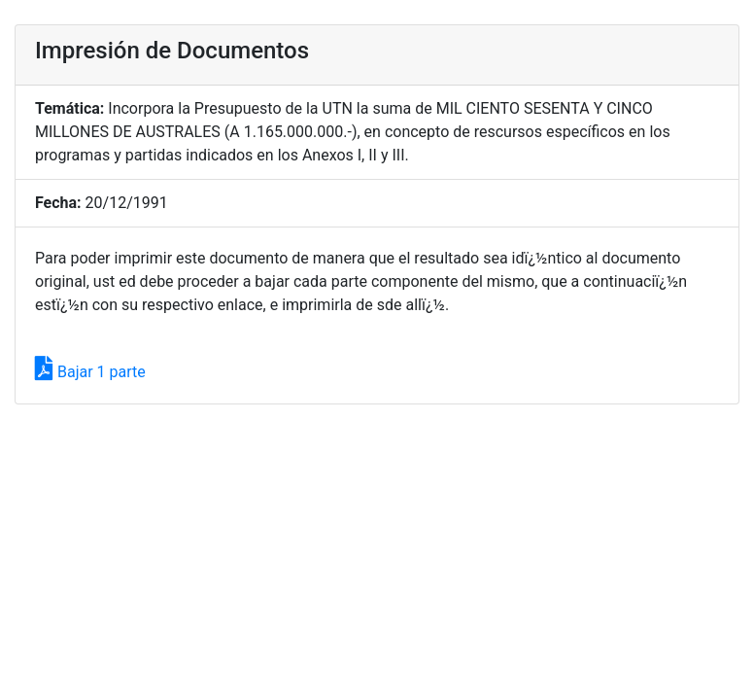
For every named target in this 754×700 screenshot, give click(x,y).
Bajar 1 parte (90, 372)
